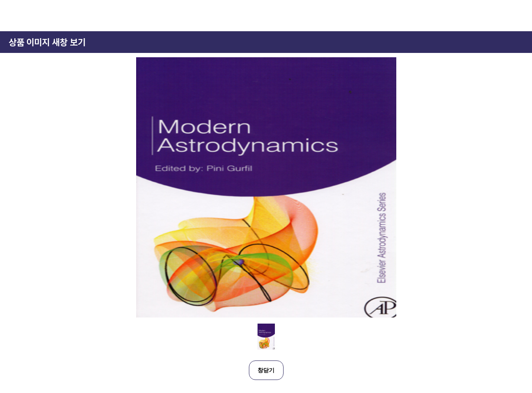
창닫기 (266, 370)
